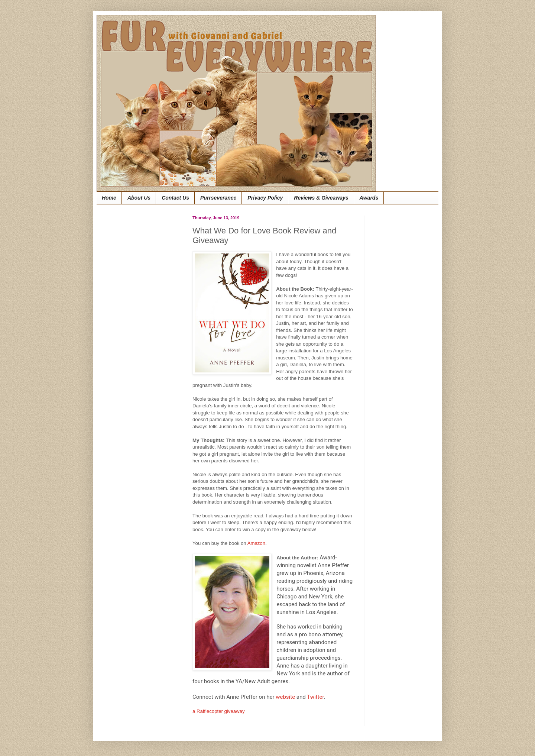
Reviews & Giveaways (321, 198)
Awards (369, 198)
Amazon (256, 543)
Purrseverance (218, 198)
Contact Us (175, 198)
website (285, 697)
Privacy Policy (265, 198)
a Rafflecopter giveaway (219, 711)
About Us (139, 198)
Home (109, 198)
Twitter (315, 697)
